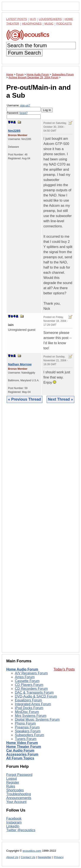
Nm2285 (14, 131)
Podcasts (64, 24)
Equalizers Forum (28, 700)
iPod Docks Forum (29, 708)
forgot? (23, 113)
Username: (24, 108)
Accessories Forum (22, 754)
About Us (12, 857)
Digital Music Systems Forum (37, 720)
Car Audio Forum (20, 750)
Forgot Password (19, 775)
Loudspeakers (50, 19)
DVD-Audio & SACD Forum (36, 696)
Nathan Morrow (20, 364)
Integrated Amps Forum (33, 704)
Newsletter (44, 857)
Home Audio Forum (22, 669)
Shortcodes (15, 790)
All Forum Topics (20, 758)
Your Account (16, 802)
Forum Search (24, 53)
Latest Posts (17, 19)
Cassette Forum (27, 681)
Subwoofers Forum (29, 735)
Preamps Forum (27, 727)
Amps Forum (25, 677)
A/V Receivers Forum (31, 673)
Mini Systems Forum (31, 716)
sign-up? (25, 105)
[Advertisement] (40, 531)
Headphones (32, 24)
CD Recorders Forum (31, 689)
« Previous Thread (25, 399)
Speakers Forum (28, 731)
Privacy (59, 857)
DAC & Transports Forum (34, 692)
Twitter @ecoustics (21, 830)
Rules (11, 786)
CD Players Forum (29, 685)
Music (49, 24)
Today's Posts (64, 669)
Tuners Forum (26, 739)
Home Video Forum (22, 743)
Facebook (14, 819)
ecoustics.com (32, 851)
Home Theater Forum (24, 747)
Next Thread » (60, 399)
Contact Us (28, 857)
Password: (24, 115)
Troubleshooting (19, 794)
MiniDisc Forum (27, 712)
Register (13, 782)
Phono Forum (25, 723)
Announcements (19, 798)
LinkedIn (13, 826)
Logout (12, 779)
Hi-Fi (33, 19)
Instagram (14, 822)
